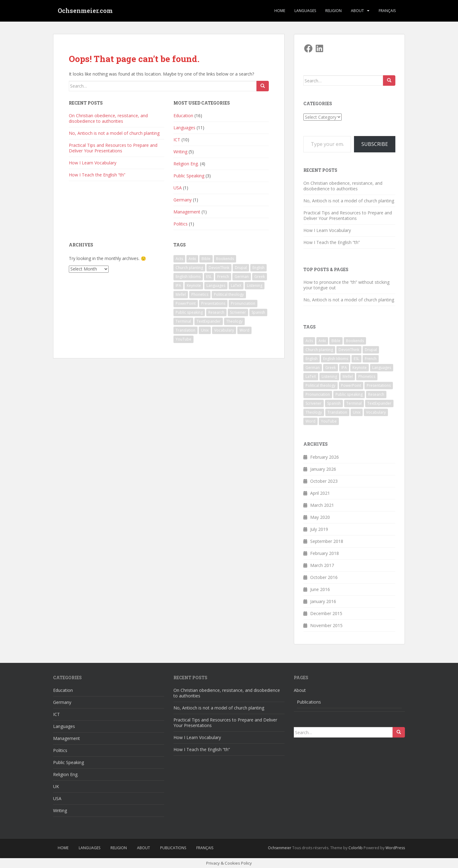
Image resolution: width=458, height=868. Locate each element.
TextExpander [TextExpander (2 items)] (209, 321)
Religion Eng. (186, 164)
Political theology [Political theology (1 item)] (229, 294)
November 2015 (326, 625)
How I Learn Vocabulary (93, 163)
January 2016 (323, 601)
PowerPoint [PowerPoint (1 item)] (186, 303)
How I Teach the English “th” (97, 175)
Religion (333, 11)
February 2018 (325, 553)
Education (183, 116)
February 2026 (325, 457)
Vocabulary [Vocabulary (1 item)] (224, 330)
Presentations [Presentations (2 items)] (213, 303)
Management (187, 212)
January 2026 (323, 469)
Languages (305, 11)
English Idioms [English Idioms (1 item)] (188, 277)
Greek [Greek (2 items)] (260, 277)
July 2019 (319, 529)
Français (387, 11)
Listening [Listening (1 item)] (255, 285)
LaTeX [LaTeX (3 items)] (236, 285)
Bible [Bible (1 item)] (206, 259)
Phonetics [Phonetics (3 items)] (200, 294)
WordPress (395, 848)
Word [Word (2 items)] (244, 330)
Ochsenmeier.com (85, 11)
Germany (183, 200)
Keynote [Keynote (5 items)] (194, 285)
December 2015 (326, 613)
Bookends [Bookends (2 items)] (225, 259)
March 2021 (322, 505)
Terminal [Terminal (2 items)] (183, 321)
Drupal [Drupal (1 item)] (241, 268)
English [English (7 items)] (258, 268)
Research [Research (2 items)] (216, 312)
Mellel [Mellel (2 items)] (181, 294)
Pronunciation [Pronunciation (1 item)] (243, 303)
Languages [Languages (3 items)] (216, 285)
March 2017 (322, 565)
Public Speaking (189, 176)
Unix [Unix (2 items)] (205, 330)
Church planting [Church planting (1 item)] (189, 268)
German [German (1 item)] (242, 277)
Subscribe (375, 144)
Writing (180, 152)
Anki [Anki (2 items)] (192, 259)
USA (178, 188)
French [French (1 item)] (223, 277)
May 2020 (320, 517)
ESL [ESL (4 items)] (209, 277)
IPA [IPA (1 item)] (178, 285)
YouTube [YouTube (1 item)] (183, 339)
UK (56, 786)
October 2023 (324, 481)
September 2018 (327, 541)
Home (280, 11)
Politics (181, 224)
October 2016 (324, 577)
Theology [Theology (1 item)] (234, 321)
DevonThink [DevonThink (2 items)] (219, 268)
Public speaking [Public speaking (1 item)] (189, 312)
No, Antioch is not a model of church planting (114, 133)
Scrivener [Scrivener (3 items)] (238, 312)
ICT (177, 140)
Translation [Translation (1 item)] (185, 330)
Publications (309, 702)
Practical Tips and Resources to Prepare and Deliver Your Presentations (113, 148)
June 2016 (320, 589)
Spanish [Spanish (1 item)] (258, 312)
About (357, 11)
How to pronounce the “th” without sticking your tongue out (346, 285)
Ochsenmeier (280, 848)
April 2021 (320, 493)
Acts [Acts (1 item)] (179, 259)
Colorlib (356, 848)
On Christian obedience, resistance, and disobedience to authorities (108, 118)
